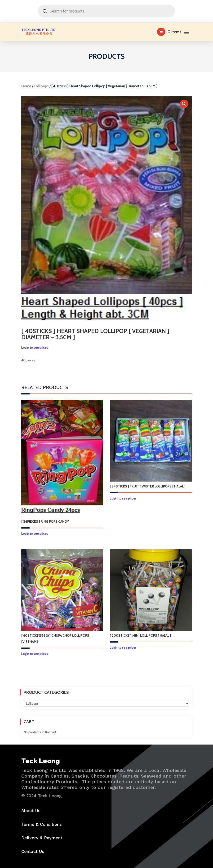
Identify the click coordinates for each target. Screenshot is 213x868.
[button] (184, 104)
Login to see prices (35, 347)
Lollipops (41, 86)
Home (26, 86)
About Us (31, 811)
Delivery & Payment (42, 838)
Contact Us (33, 851)
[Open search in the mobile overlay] (106, 11)
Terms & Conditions (42, 824)
